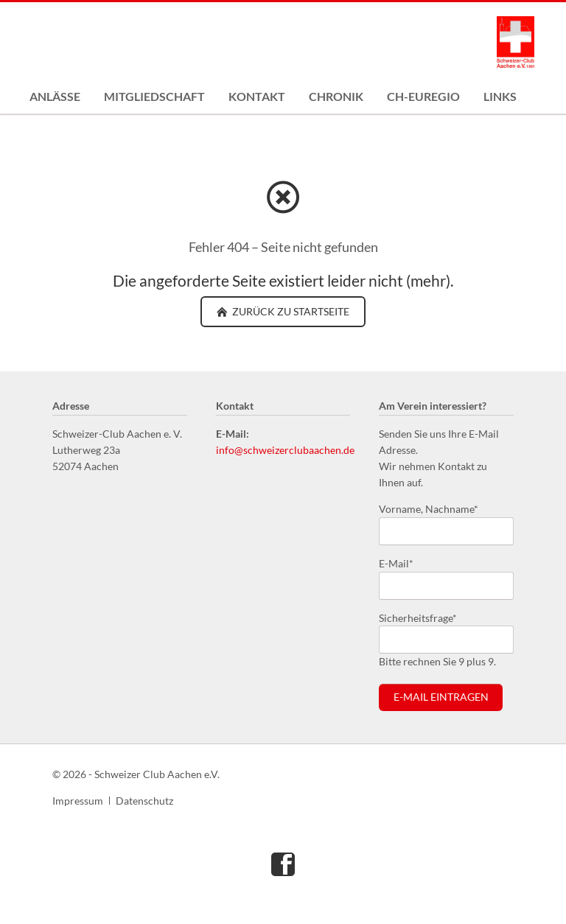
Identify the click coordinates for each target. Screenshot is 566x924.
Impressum (78, 801)
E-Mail (402, 563)
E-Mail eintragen (441, 697)
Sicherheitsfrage (418, 617)
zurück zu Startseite (290, 311)
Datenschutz (144, 801)
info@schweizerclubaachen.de (285, 450)
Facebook (283, 864)
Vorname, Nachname (429, 508)
